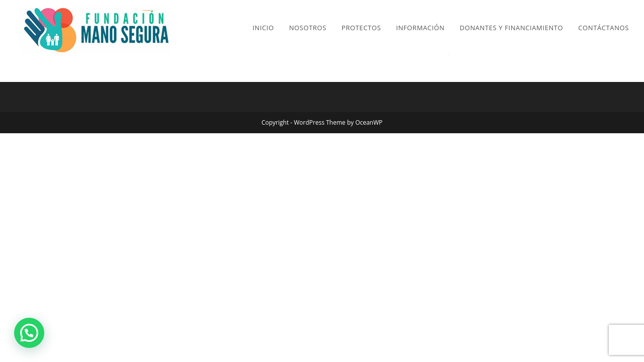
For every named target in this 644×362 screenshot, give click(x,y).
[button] (29, 333)
